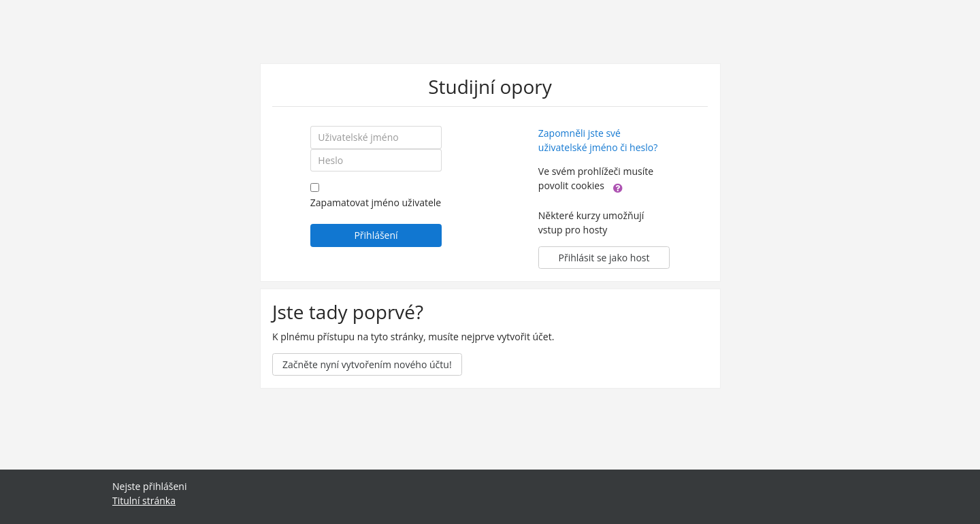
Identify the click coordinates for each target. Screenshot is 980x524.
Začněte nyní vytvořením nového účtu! (367, 364)
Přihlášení (376, 235)
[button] (618, 186)
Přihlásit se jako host (604, 258)
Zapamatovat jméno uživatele (376, 202)
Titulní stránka (144, 501)
